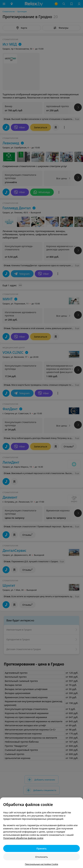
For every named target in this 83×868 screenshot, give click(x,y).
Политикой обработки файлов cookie (23, 838)
